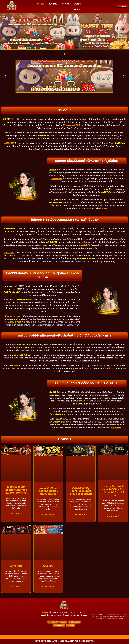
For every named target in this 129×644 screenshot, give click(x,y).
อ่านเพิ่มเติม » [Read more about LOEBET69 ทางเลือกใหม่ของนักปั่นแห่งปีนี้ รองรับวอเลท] (81, 515)
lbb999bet (116, 428)
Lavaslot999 (72, 126)
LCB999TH (9, 144)
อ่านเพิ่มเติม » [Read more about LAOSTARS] (16, 587)
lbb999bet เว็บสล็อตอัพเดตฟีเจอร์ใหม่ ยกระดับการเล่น (16, 490)
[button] (5, 77)
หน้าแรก (41, 4)
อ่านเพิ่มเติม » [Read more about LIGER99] (48, 587)
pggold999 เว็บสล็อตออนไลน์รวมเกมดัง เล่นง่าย (48, 491)
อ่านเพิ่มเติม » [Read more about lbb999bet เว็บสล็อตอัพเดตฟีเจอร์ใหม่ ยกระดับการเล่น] (16, 514)
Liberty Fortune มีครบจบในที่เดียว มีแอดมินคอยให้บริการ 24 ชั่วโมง (113, 491)
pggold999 (85, 245)
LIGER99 (103, 209)
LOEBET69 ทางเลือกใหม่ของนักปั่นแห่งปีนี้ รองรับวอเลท (81, 491)
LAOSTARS (9, 253)
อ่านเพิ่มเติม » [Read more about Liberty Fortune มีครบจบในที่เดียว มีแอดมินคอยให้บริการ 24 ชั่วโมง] (113, 516)
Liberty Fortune (13, 316)
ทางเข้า (65, 4)
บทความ (78, 4)
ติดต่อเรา (77, 9)
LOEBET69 (84, 401)
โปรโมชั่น (53, 4)
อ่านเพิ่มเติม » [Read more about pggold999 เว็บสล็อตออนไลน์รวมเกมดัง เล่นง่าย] (48, 515)
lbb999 (45, 613)
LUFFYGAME (56, 179)
